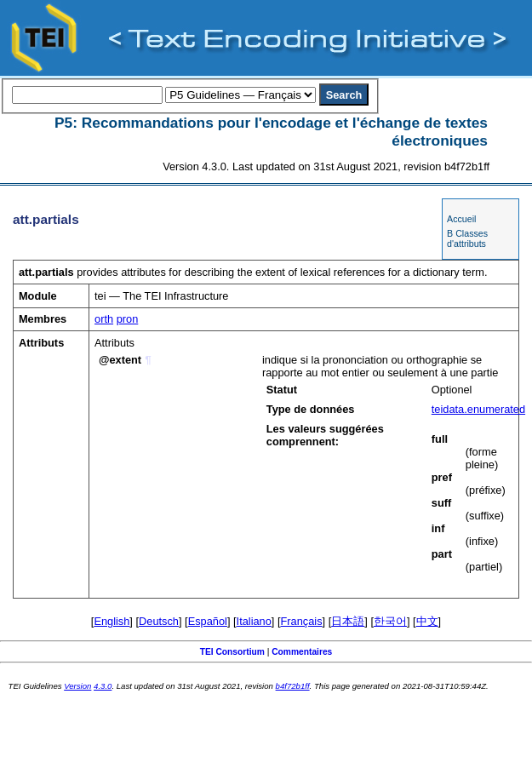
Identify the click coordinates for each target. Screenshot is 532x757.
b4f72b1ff (293, 686)
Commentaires (302, 652)
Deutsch (159, 621)
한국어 (390, 621)
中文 (427, 621)
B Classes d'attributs (467, 238)
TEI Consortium (232, 652)
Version (77, 686)
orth (104, 319)
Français (302, 621)
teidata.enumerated (478, 409)
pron (128, 319)
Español (208, 621)
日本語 (348, 621)
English (112, 621)
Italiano (254, 621)
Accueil (461, 219)
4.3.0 (103, 686)
